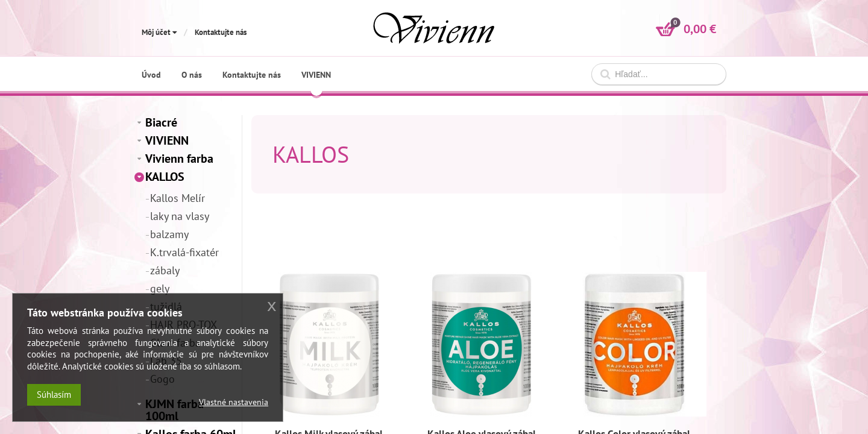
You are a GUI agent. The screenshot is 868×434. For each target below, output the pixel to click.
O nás (192, 75)
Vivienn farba (179, 159)
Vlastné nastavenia (234, 402)
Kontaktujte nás (221, 32)
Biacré (161, 122)
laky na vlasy (180, 216)
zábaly (165, 271)
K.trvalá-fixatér (184, 253)
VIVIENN (167, 140)
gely (160, 289)
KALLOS (165, 177)
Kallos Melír (178, 198)
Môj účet (159, 32)
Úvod (151, 75)
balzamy (169, 234)
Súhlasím (54, 395)
